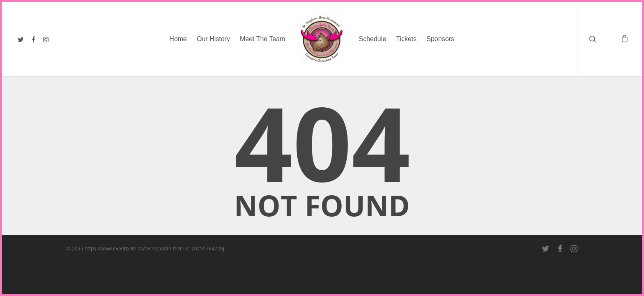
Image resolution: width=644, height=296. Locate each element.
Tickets (406, 39)
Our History (213, 39)
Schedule (373, 39)
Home (178, 39)
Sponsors (440, 39)
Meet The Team (263, 39)
